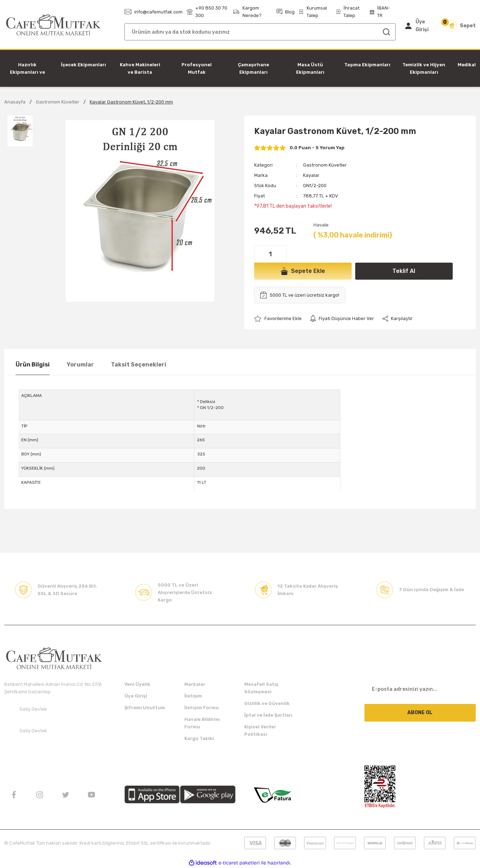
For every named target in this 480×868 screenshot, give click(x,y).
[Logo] (53, 25)
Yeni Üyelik (137, 684)
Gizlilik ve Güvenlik (267, 703)
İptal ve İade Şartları (268, 715)
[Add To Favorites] (278, 318)
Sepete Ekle (303, 271)
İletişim (193, 696)
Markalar (195, 684)
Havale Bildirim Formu (202, 723)
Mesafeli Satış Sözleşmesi (261, 688)
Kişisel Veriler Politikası (260, 730)
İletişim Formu (202, 708)
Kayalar (311, 175)
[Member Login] (420, 26)
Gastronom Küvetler (325, 165)
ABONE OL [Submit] (420, 713)
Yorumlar (80, 365)
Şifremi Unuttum (145, 708)
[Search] (260, 32)
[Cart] (461, 26)
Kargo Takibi (199, 738)
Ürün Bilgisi (33, 365)
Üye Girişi (136, 696)
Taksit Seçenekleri (139, 365)
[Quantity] (270, 254)
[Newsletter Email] (420, 689)
